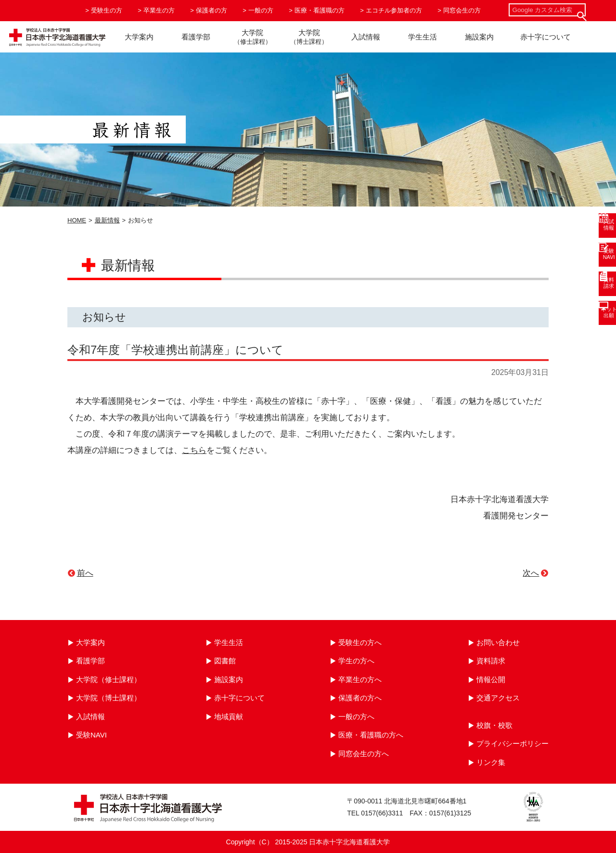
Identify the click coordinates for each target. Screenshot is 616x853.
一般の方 (261, 10)
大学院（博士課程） (109, 698)
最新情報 (107, 220)
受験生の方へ (360, 642)
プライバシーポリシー (513, 743)
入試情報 (366, 37)
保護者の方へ (360, 698)
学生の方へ (356, 661)
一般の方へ (356, 717)
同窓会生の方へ (364, 754)
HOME (77, 220)
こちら (194, 450)
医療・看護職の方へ (371, 735)
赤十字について (545, 37)
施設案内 (479, 37)
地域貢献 (229, 717)
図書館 (225, 661)
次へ (531, 573)
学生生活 (423, 37)
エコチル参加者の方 (394, 10)
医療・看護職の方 (320, 10)
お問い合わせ (498, 642)
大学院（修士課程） (109, 679)
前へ (85, 573)
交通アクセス (498, 698)
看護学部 (196, 37)
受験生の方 (107, 10)
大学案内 (139, 37)
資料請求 (491, 661)
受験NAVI (91, 735)
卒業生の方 (159, 10)
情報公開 (491, 679)
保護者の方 (212, 10)
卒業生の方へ (360, 679)
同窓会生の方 (462, 10)
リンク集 (491, 762)
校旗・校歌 (494, 725)
